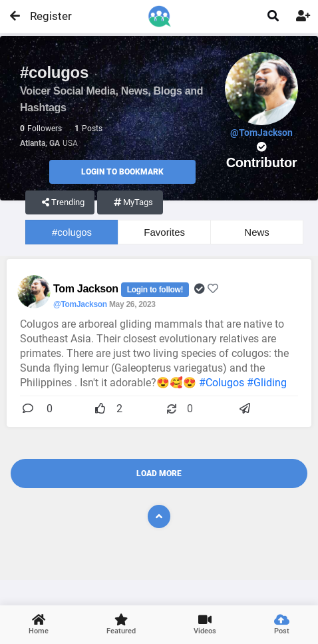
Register (45, 16)
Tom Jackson (87, 289)
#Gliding (267, 383)
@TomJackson (80, 304)
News (257, 232)
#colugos (72, 232)
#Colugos (222, 383)
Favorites (164, 232)
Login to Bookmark (122, 172)
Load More (159, 474)
